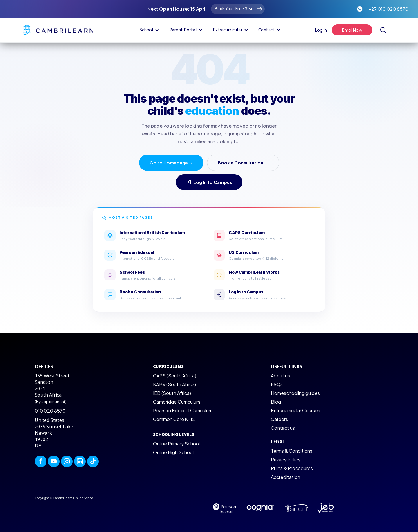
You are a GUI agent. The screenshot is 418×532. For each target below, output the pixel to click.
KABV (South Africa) (174, 384)
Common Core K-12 (174, 419)
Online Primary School (176, 444)
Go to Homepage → (171, 163)
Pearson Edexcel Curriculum (183, 410)
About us (280, 376)
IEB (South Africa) (172, 393)
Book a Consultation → (243, 163)
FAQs (277, 384)
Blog (276, 402)
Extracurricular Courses (296, 410)
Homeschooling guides (295, 393)
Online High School (173, 452)
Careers (279, 419)
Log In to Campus (209, 182)
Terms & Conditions (292, 451)
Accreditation (285, 477)
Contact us (283, 428)
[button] (148, 30)
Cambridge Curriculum (176, 402)
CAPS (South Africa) (175, 376)
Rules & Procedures (292, 468)
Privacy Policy (286, 460)
